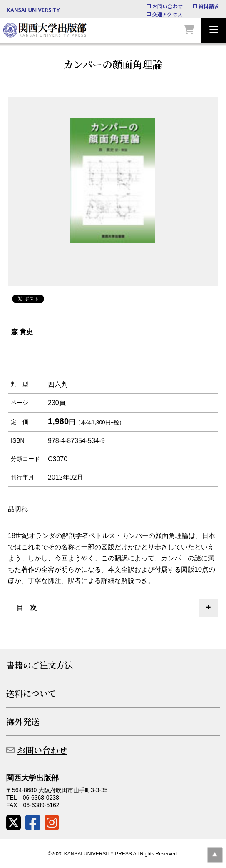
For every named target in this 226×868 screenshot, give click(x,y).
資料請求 (209, 6)
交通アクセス (167, 14)
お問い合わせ (168, 6)
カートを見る (189, 30)
